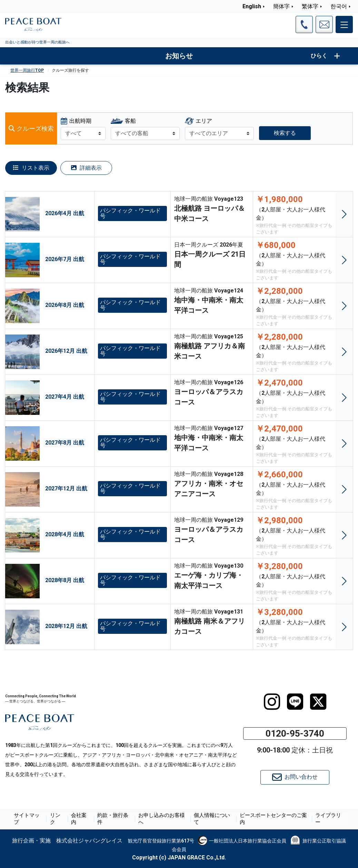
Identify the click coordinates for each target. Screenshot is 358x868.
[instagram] (272, 702)
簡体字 (281, 6)
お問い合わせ (295, 777)
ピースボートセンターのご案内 (270, 819)
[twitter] (318, 702)
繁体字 (310, 6)
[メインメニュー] (344, 24)
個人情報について (211, 819)
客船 (130, 121)
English (252, 6)
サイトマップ (34, 819)
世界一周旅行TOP (27, 70)
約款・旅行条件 (116, 819)
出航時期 (80, 121)
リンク (61, 819)
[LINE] (295, 702)
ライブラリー (324, 819)
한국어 (339, 6)
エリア (204, 121)
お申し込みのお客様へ (162, 819)
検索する (285, 133)
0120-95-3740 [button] (295, 734)
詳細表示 (86, 168)
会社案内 (84, 819)
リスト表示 (31, 168)
